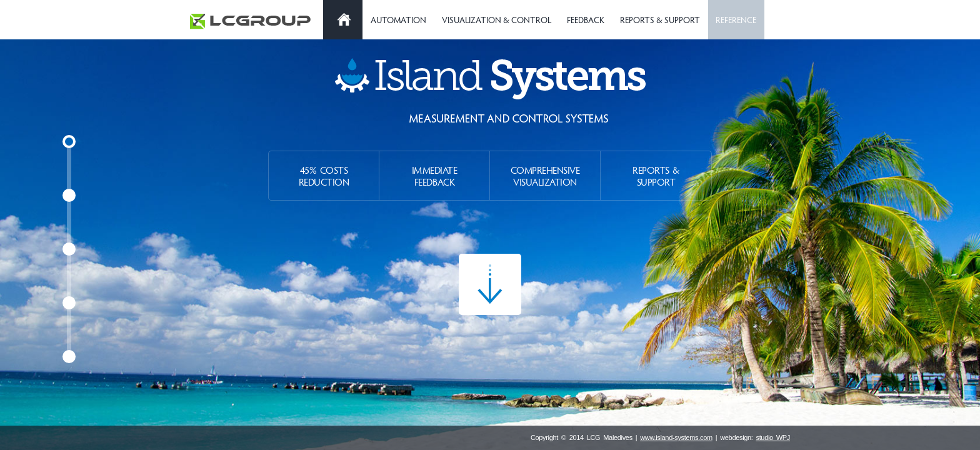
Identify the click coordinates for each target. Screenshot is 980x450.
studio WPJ (773, 437)
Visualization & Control (497, 20)
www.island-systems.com (676, 437)
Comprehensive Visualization (545, 176)
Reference (736, 20)
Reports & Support (660, 20)
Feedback (586, 20)
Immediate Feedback (435, 176)
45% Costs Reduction (324, 176)
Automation (398, 20)
